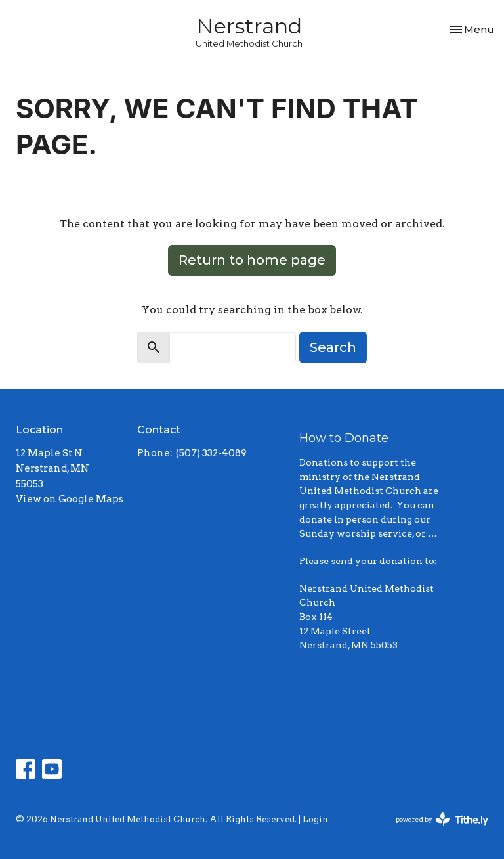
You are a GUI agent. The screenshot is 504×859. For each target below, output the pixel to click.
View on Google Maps (70, 499)
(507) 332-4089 (211, 453)
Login (315, 819)
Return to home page (252, 260)
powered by (442, 819)
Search (333, 347)
